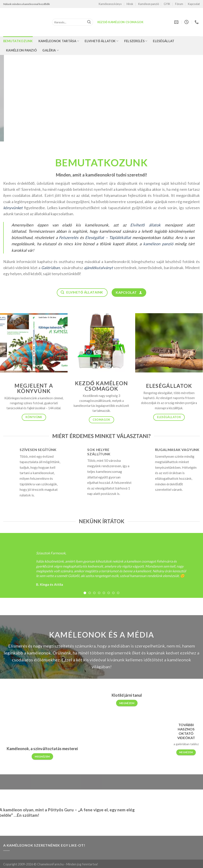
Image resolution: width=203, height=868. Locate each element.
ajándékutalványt (98, 268)
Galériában (51, 268)
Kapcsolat (194, 4)
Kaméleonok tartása (59, 41)
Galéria (51, 50)
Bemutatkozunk (18, 41)
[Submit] (89, 22)
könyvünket (13, 208)
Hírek (130, 4)
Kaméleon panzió (149, 4)
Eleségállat (164, 41)
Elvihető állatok (101, 41)
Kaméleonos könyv (110, 4)
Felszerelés (136, 41)
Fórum (179, 4)
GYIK (167, 4)
